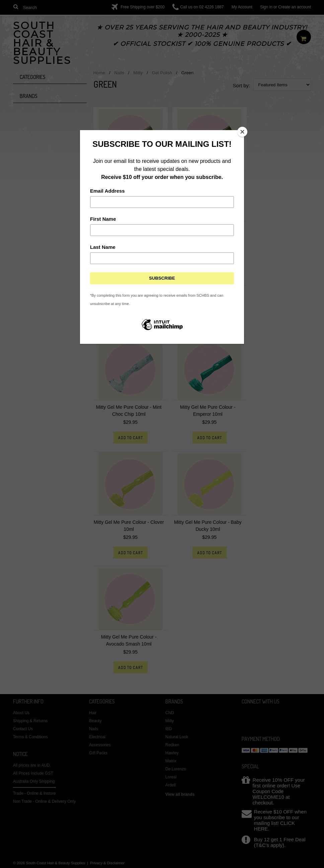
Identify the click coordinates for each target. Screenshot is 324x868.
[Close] (242, 132)
